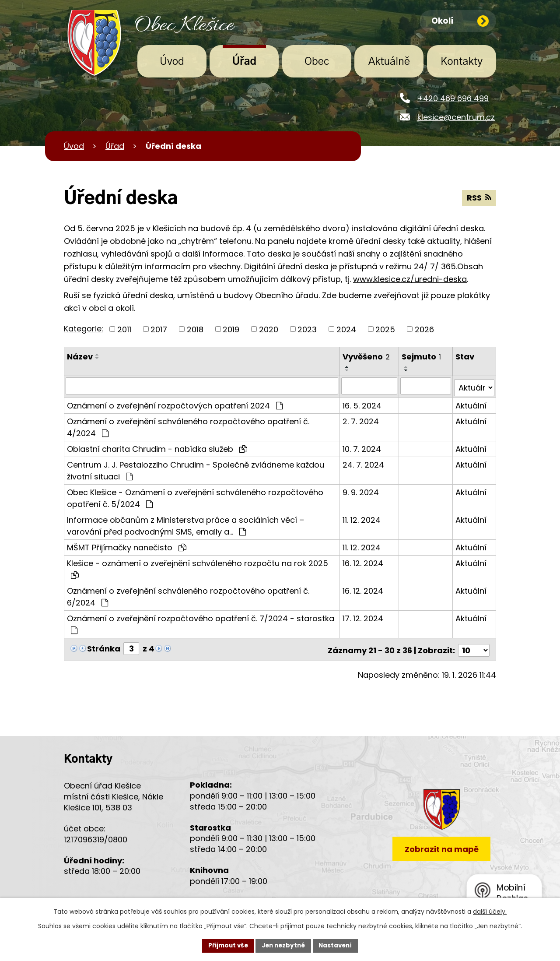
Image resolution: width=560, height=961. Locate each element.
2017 (159, 329)
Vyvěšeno (366, 357)
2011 (124, 329)
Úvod (172, 62)
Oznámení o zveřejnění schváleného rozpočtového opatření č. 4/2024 (188, 425)
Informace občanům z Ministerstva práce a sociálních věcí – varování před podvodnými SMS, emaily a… (185, 524)
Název (80, 357)
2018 (195, 329)
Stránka (104, 646)
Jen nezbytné (283, 945)
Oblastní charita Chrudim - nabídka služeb (157, 447)
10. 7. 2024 (362, 447)
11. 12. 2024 (362, 518)
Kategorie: (84, 329)
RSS (479, 199)
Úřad (245, 62)
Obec (317, 62)
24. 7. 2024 (363, 463)
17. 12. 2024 (363, 616)
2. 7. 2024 (361, 419)
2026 (424, 329)
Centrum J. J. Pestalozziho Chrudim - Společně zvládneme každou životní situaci (196, 468)
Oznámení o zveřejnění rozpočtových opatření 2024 (175, 403)
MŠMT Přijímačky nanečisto (127, 545)
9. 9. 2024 (361, 490)
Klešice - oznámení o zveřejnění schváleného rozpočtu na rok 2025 (198, 566)
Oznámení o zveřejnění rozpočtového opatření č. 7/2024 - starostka (201, 621)
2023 (307, 329)
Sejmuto (422, 357)
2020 (269, 329)
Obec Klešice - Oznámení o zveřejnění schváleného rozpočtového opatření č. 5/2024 (195, 496)
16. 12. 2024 (363, 561)
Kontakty (462, 62)
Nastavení (338, 945)
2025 (385, 329)
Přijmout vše (226, 945)
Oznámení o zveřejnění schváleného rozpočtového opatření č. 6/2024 (188, 595)
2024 (346, 329)
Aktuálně (389, 62)
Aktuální (471, 403)
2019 (231, 329)
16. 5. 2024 (362, 403)
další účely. (490, 911)
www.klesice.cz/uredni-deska (410, 279)
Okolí (460, 21)
